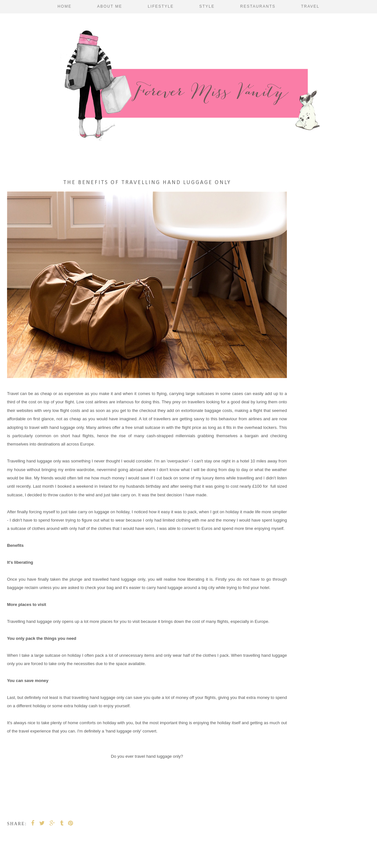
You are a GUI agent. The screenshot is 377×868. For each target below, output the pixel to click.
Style (207, 6)
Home (65, 6)
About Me (110, 6)
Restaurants (258, 6)
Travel (310, 6)
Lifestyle (161, 6)
